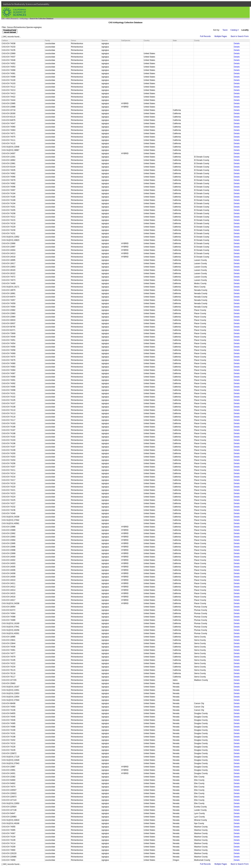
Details (237, 43)
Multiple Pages (221, 36)
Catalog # (234, 30)
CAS (3, 19)
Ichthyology (24, 19)
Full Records (205, 36)
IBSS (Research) (12, 19)
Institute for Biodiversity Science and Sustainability (26, 4)
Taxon (225, 30)
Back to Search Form (240, 36)
